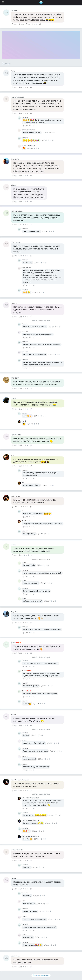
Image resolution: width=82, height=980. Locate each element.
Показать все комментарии (41, 321)
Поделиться (40, 24)
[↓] (37, 24)
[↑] (32, 24)
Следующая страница (41, 975)
